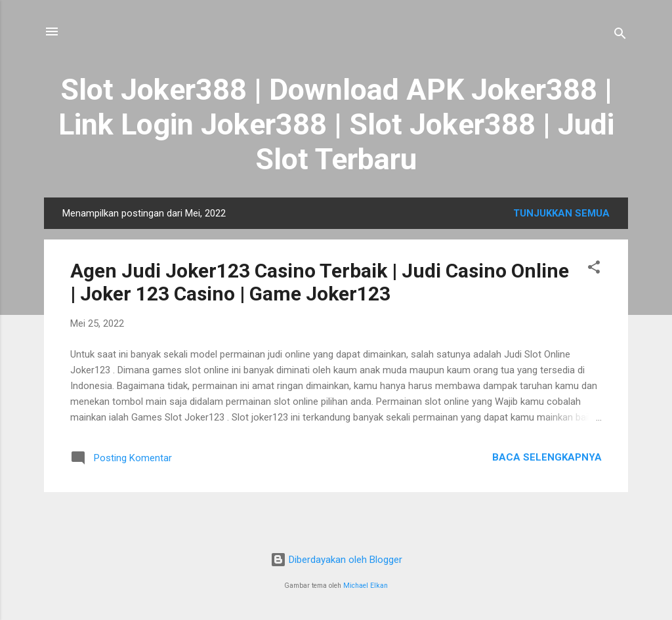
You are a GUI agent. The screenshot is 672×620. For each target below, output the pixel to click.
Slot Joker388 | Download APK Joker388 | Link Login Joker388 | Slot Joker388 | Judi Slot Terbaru (336, 124)
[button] (594, 269)
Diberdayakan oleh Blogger (336, 560)
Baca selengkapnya (547, 457)
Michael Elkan (366, 586)
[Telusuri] (620, 36)
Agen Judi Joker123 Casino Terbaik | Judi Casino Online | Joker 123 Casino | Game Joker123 (320, 282)
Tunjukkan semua (561, 213)
